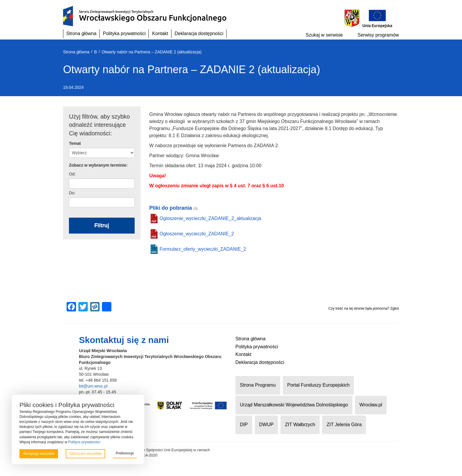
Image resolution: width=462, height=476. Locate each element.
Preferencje (125, 453)
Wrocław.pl (371, 405)
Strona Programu (258, 385)
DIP (244, 425)
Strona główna (81, 33)
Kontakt (160, 33)
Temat (75, 143)
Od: (72, 174)
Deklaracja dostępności (199, 33)
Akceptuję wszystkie (39, 454)
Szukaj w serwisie (324, 35)
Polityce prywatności (84, 442)
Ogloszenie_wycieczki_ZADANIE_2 (197, 234)
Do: (72, 193)
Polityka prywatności (124, 33)
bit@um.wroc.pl (93, 386)
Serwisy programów (378, 35)
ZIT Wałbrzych (300, 425)
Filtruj (102, 225)
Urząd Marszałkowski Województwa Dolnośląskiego (294, 405)
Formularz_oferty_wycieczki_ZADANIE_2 (203, 249)
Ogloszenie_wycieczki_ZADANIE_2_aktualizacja (211, 218)
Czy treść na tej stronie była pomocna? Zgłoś (364, 308)
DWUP (267, 425)
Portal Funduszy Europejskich (319, 385)
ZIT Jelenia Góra (344, 425)
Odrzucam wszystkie (85, 454)
